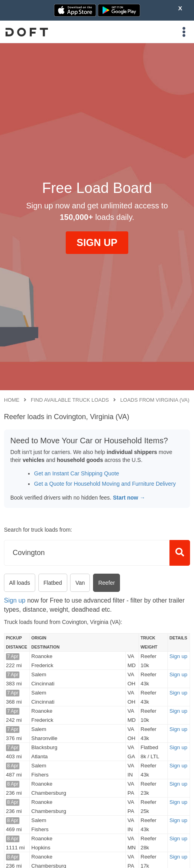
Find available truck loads (70, 400)
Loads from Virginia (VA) (155, 400)
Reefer (107, 583)
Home (12, 400)
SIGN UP (97, 242)
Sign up (15, 600)
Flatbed (53, 583)
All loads (20, 583)
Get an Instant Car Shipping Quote (77, 473)
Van (80, 583)
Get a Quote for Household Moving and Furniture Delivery (105, 484)
